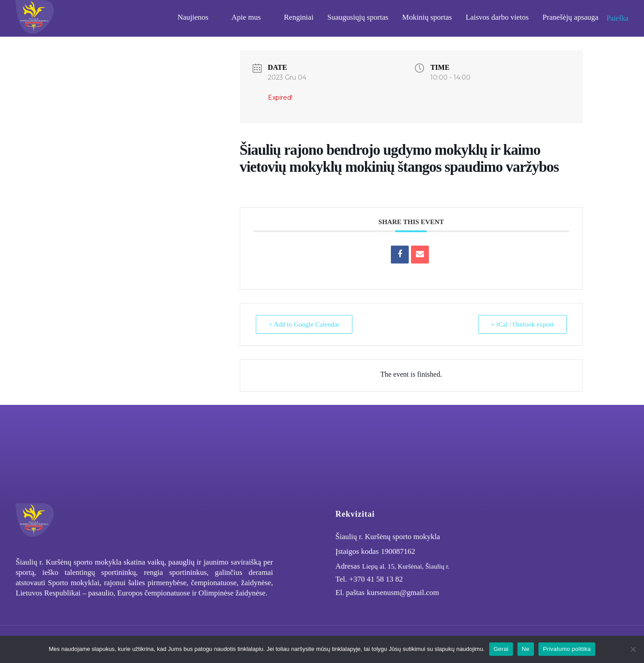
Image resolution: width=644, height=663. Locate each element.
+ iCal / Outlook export (522, 324)
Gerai (501, 649)
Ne (526, 649)
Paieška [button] (617, 18)
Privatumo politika (567, 649)
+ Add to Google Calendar (304, 324)
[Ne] (633, 649)
